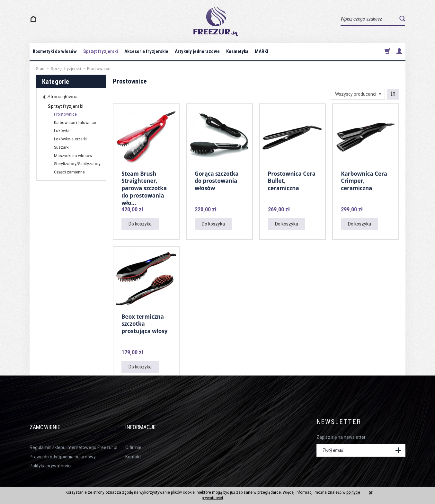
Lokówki (61, 131)
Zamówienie (51, 422)
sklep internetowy (385, 482)
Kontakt (133, 447)
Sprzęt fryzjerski (101, 51)
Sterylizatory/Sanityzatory (77, 164)
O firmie (133, 438)
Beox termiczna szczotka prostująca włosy (144, 323)
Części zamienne (69, 172)
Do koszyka (140, 224)
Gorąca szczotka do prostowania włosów (217, 180)
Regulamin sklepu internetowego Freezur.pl (73, 438)
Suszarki (62, 147)
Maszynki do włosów (73, 156)
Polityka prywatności (50, 456)
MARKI (262, 51)
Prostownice (65, 114)
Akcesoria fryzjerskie (146, 51)
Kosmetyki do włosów (55, 51)
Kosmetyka (237, 51)
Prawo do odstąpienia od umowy (63, 447)
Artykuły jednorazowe (197, 51)
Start (40, 69)
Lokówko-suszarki (70, 139)
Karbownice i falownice (75, 123)
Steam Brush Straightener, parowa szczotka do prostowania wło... (144, 186)
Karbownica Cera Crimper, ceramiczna (364, 180)
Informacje (147, 422)
